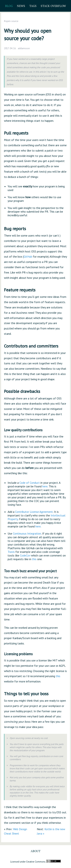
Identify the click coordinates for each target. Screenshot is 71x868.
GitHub (28, 256)
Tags (33, 6)
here (45, 486)
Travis (11, 552)
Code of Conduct (30, 483)
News (21, 6)
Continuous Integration (27, 533)
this (34, 559)
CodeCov (25, 555)
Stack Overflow (53, 6)
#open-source (11, 21)
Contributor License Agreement (34, 512)
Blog (9, 6)
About (36, 851)
